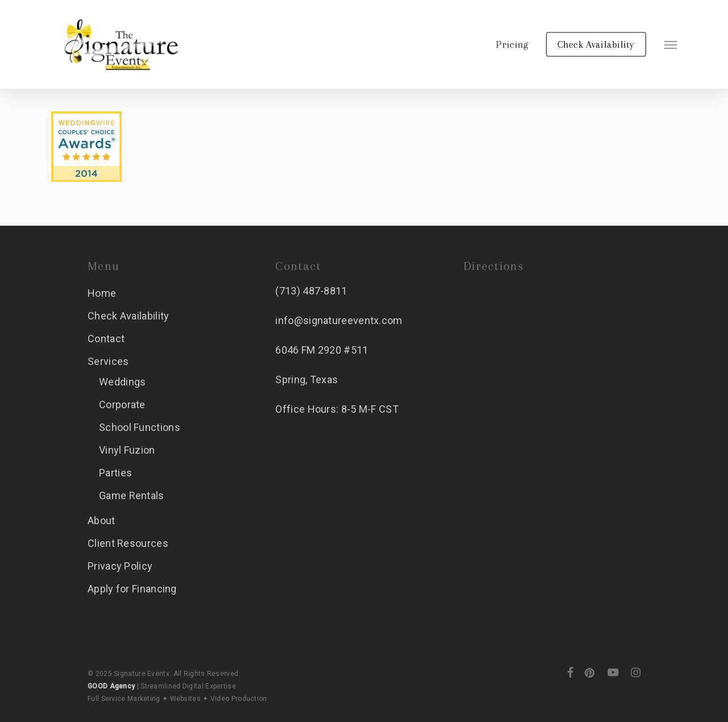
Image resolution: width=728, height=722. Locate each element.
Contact (106, 339)
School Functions (140, 427)
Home (102, 293)
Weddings (122, 382)
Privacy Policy (120, 566)
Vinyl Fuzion (127, 450)
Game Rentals (132, 495)
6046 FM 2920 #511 (322, 350)
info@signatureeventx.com (339, 320)
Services (108, 361)
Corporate (122, 404)
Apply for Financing (132, 589)
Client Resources (128, 543)
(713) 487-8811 (311, 291)
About (102, 520)
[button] (671, 44)
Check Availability (128, 316)
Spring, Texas (307, 379)
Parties (115, 473)
